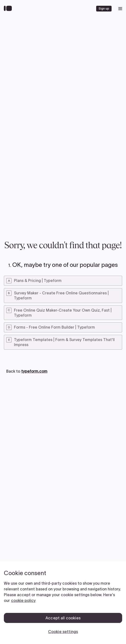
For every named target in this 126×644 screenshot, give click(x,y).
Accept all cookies (63, 618)
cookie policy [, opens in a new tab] (23, 600)
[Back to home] (9, 9)
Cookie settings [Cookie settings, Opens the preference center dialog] (63, 632)
